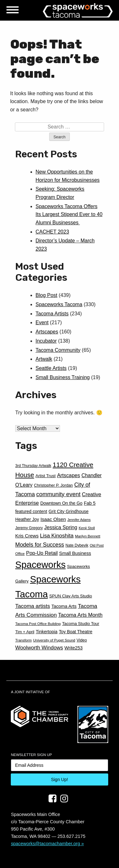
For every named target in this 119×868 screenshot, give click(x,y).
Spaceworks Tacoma (59, 304)
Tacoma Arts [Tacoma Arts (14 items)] (64, 606)
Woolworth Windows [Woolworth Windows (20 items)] (39, 648)
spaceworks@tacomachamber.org (45, 844)
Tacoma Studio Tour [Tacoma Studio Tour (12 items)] (81, 624)
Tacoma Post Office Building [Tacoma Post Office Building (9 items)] (38, 624)
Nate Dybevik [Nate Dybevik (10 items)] (77, 545)
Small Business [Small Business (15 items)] (75, 553)
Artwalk (44, 359)
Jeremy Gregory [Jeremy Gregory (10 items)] (29, 528)
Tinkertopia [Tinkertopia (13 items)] (47, 632)
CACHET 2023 (52, 232)
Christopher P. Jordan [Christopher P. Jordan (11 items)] (53, 485)
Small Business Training (63, 377)
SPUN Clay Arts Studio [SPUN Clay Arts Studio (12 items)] (71, 596)
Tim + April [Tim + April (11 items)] (25, 632)
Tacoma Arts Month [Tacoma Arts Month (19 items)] (80, 615)
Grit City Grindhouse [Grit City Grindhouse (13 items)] (69, 511)
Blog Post (46, 295)
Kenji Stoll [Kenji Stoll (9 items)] (87, 528)
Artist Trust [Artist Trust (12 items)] (46, 476)
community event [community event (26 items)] (58, 494)
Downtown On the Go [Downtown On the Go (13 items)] (61, 503)
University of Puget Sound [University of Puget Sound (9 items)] (54, 640)
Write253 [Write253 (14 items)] (73, 648)
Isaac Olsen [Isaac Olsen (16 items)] (53, 519)
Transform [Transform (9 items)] (23, 640)
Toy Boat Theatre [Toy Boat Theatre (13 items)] (76, 632)
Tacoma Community (58, 350)
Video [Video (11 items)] (82, 640)
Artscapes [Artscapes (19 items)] (69, 475)
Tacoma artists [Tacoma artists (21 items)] (33, 606)
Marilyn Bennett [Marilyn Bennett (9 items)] (88, 536)
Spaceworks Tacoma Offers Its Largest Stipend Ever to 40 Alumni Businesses (69, 214)
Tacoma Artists (52, 314)
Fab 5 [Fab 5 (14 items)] (90, 503)
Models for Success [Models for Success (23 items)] (40, 545)
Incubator (46, 341)
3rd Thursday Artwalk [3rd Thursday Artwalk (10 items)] (33, 466)
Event (42, 322)
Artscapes (47, 332)
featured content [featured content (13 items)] (31, 511)
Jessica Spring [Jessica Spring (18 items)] (61, 527)
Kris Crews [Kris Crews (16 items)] (27, 536)
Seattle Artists (51, 368)
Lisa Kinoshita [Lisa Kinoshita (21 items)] (57, 536)
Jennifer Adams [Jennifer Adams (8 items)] (79, 520)
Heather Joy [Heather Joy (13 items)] (27, 519)
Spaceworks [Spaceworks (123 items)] (40, 565)
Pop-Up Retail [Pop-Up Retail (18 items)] (42, 553)
